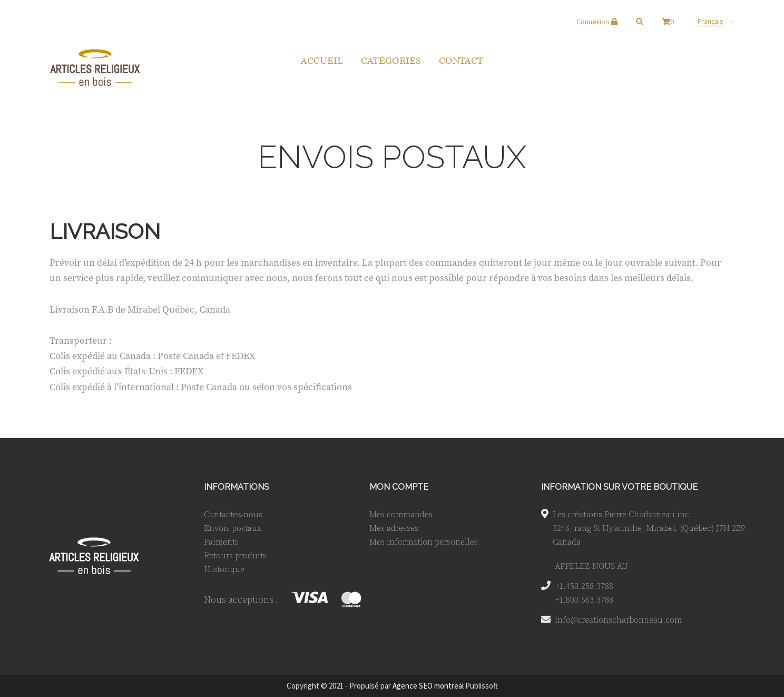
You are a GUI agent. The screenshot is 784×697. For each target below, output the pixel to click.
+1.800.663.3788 (584, 599)
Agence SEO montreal (428, 686)
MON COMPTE (399, 487)
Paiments (221, 541)
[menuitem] (716, 21)
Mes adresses (394, 528)
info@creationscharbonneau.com (618, 619)
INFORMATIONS (237, 487)
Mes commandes (401, 514)
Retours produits (235, 555)
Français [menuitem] (710, 21)
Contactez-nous (233, 514)
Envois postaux (233, 528)
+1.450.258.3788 (584, 586)
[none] (716, 21)
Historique (224, 569)
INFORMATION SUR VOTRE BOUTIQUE (619, 487)
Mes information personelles (424, 541)
